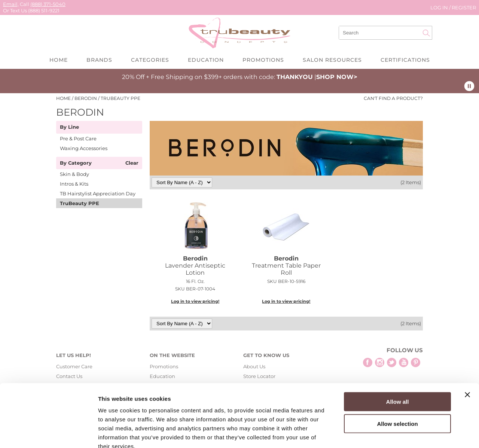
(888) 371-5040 (48, 4)
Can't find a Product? (393, 98)
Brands (99, 60)
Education (206, 60)
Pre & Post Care (78, 138)
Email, (11, 4)
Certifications (405, 60)
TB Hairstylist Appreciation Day (98, 193)
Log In (440, 7)
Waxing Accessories (84, 148)
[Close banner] (467, 351)
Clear (132, 163)
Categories (150, 60)
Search (426, 33)
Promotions (263, 60)
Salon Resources (332, 60)
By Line (69, 127)
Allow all (398, 358)
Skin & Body (74, 174)
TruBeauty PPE (80, 203)
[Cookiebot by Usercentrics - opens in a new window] (48, 433)
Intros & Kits (74, 184)
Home (59, 60)
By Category (76, 163)
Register (464, 7)
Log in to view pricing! (195, 301)
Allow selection (397, 380)
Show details (393, 433)
